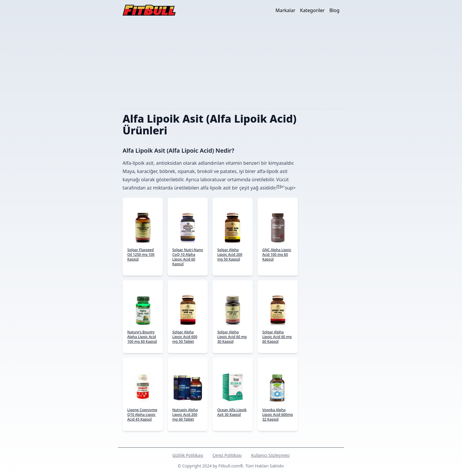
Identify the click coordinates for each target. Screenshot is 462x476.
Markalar (285, 10)
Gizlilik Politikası (188, 455)
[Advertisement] (231, 65)
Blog (334, 10)
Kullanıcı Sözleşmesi (270, 455)
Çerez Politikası (227, 455)
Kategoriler (312, 10)
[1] (279, 186)
